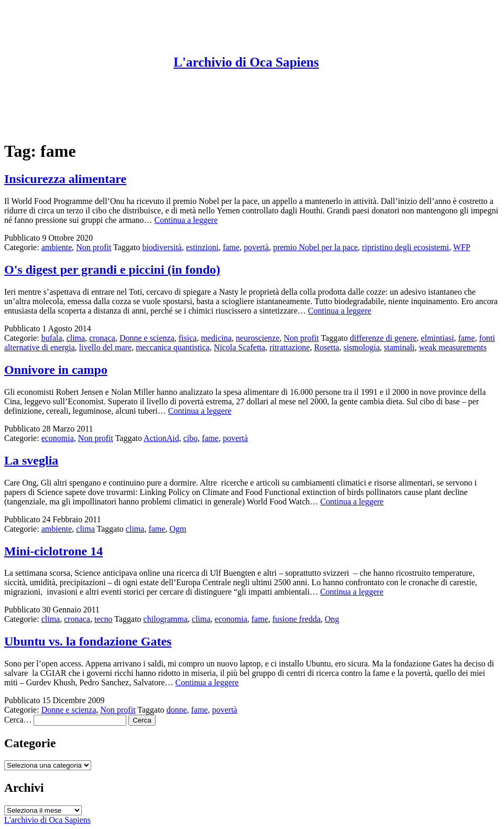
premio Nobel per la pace (315, 247)
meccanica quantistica (173, 347)
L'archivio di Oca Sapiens (246, 62)
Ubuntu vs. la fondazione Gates (88, 641)
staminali (399, 347)
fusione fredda (297, 619)
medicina (216, 338)
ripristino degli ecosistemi (406, 247)
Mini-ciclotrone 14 (53, 551)
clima (76, 338)
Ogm (178, 529)
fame (231, 247)
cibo (191, 438)
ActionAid (161, 438)
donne (177, 710)
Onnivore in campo (56, 370)
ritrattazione (289, 347)
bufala (52, 338)
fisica (188, 338)
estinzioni (202, 247)
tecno (103, 619)
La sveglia (31, 460)
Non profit (94, 247)
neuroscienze (258, 338)
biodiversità (162, 247)
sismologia (361, 347)
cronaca (102, 338)
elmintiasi (437, 338)
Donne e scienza (147, 338)
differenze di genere (384, 338)
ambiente (57, 247)
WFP (462, 247)
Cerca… (18, 720)
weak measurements (452, 347)
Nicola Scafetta (239, 347)
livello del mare (105, 347)
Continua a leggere (186, 220)
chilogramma (166, 619)
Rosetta (326, 347)
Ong (332, 619)
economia (58, 438)
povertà (256, 247)
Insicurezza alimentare (65, 179)
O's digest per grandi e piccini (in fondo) (112, 270)
